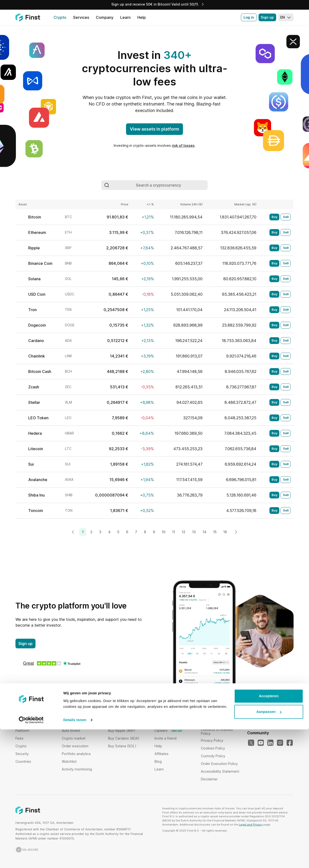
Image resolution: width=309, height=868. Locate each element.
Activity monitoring (77, 769)
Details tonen (75, 858)
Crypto (21, 746)
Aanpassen (269, 850)
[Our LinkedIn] (270, 743)
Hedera (35, 433)
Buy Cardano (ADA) (124, 738)
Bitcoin (35, 217)
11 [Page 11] (174, 532)
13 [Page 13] (194, 532)
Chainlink (37, 356)
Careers (169, 731)
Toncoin (36, 511)
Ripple (34, 248)
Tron (32, 310)
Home (20, 715)
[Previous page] (73, 532)
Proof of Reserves (169, 723)
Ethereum (37, 232)
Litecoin (36, 449)
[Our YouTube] (261, 743)
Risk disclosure (213, 723)
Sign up (267, 17)
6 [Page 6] (127, 532)
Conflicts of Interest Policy (217, 731)
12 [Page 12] (184, 532)
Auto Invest (71, 731)
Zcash (34, 387)
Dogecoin (37, 325)
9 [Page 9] (154, 532)
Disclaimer (209, 779)
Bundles (68, 715)
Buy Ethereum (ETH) (125, 723)
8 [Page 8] (145, 532)
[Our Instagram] (280, 743)
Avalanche (38, 480)
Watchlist (69, 761)
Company (162, 715)
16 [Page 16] (225, 532)
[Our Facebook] (290, 743)
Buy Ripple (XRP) (122, 731)
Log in (249, 17)
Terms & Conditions (217, 715)
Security (22, 754)
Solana (34, 279)
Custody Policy (213, 756)
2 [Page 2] (91, 532)
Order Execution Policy (219, 764)
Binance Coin (40, 263)
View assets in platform (154, 129)
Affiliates (162, 754)
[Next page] (236, 532)
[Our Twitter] (251, 743)
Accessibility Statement (220, 771)
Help (158, 746)
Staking (68, 723)
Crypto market (74, 738)
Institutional (25, 723)
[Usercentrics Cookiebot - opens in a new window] (31, 859)
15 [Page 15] (215, 532)
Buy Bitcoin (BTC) (122, 715)
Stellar (34, 402)
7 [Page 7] (136, 532)
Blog (158, 761)
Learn (159, 769)
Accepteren (269, 835)
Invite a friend (165, 738)
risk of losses (183, 145)
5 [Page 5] (118, 532)
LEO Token (38, 418)
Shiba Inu (36, 495)
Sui (31, 464)
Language (257, 707)
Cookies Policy (213, 748)
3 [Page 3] (100, 532)
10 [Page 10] (164, 532)
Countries (23, 761)
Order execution (75, 746)
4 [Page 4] (109, 532)
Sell (286, 217)
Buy (274, 217)
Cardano (36, 341)
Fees (19, 738)
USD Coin (37, 294)
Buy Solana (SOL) (122, 746)
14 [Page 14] (204, 532)
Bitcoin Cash (40, 371)
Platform (22, 731)
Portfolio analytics (76, 754)
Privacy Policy (212, 740)
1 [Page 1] (83, 532)
